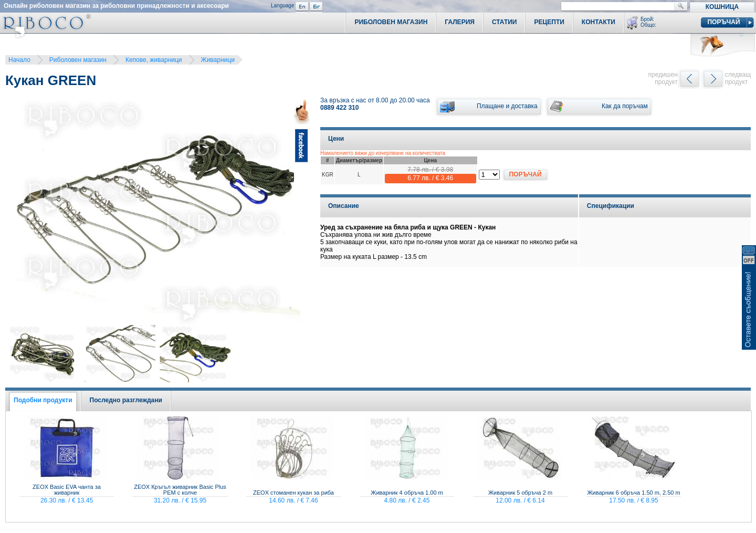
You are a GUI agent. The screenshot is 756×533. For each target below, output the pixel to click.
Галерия (460, 22)
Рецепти (549, 22)
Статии (505, 22)
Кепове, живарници (154, 60)
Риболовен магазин (78, 60)
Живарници (218, 60)
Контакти (598, 22)
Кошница (722, 7)
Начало (19, 60)
